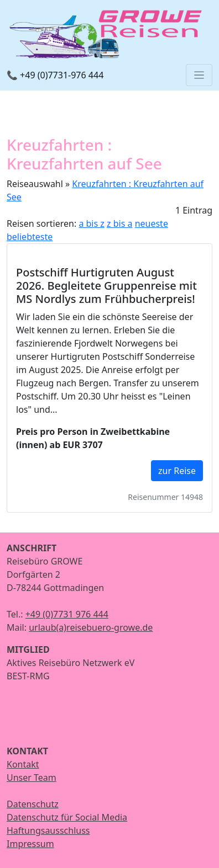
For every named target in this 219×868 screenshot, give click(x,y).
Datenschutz (33, 804)
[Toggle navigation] (199, 75)
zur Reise (177, 471)
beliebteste (30, 237)
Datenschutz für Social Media (67, 817)
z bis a (119, 223)
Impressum (30, 844)
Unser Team (32, 778)
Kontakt (23, 764)
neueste (152, 223)
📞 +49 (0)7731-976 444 (55, 75)
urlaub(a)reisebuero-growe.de (91, 627)
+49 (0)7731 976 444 (67, 614)
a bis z (91, 223)
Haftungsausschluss (48, 830)
